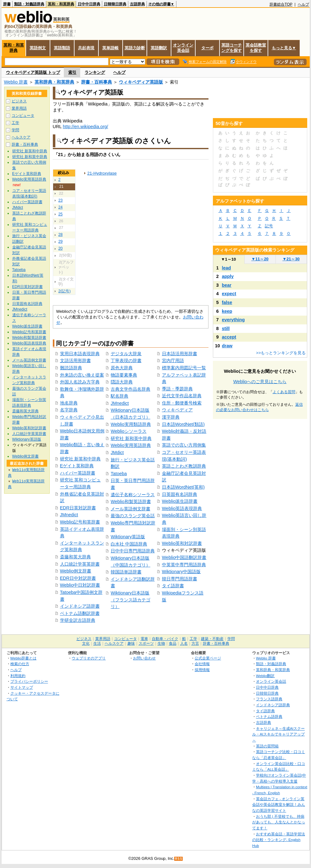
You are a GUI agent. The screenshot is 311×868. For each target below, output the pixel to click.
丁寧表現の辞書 (126, 361)
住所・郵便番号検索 (182, 403)
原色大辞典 (122, 368)
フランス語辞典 (269, 699)
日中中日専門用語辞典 (133, 551)
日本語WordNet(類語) (183, 424)
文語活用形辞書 (75, 361)
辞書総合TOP (281, 4)
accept (229, 337)
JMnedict (69, 515)
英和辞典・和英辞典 (54, 82)
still (226, 328)
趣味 (131, 643)
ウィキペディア (177, 410)
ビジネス (19, 101)
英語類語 (62, 48)
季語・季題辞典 (177, 389)
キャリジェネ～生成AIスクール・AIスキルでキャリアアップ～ (278, 734)
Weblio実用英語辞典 (131, 445)
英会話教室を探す (256, 48)
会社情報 (202, 664)
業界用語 (19, 108)
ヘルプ (303, 4)
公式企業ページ (208, 658)
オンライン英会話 (183, 48)
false (227, 302)
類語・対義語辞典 (29, 4)
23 (61, 200)
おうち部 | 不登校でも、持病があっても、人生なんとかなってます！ (279, 822)
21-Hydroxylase (102, 173)
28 (61, 235)
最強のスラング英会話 (133, 516)
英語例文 (38, 48)
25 (61, 214)
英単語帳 (110, 48)
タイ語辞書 (173, 586)
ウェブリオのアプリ (89, 658)
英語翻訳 (159, 48)
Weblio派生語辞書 (180, 501)
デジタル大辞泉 (126, 354)
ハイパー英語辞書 (78, 473)
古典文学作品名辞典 (131, 389)
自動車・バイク (165, 639)
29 (61, 241)
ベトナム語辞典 (269, 716)
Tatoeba (119, 474)
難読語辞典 (71, 368)
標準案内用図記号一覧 (184, 368)
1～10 (228, 259)
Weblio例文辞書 (76, 571)
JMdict (117, 453)
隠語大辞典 (122, 382)
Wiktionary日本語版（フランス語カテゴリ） (131, 600)
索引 (72, 72)
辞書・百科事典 (97, 82)
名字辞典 (69, 410)
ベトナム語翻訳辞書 (80, 613)
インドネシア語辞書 (80, 606)
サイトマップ (22, 687)
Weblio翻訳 (265, 676)
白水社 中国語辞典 (129, 544)
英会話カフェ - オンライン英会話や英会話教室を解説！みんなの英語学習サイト (279, 805)
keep (227, 311)
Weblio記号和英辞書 (80, 522)
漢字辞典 (171, 417)
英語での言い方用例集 (184, 445)
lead (227, 268)
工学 (15, 123)
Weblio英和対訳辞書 (182, 543)
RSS (179, 859)
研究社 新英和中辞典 (81, 459)
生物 (161, 643)
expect (229, 294)
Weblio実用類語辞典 (131, 424)
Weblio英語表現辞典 (182, 508)
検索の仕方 (20, 664)
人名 (184, 643)
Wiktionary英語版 (128, 537)
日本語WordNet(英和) (183, 487)
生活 (97, 643)
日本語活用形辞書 (180, 354)
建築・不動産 (212, 639)
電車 (144, 639)
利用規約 (18, 676)
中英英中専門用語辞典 (184, 565)
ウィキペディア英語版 (141, 82)
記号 (269, 226)
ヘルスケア (21, 137)
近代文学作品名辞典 (182, 396)
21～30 (291, 259)
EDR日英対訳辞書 (78, 508)
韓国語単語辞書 (126, 572)
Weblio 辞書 (16, 82)
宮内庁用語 (173, 361)
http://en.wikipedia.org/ (86, 127)
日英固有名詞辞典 (180, 494)
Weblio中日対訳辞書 (80, 585)
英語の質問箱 (267, 746)
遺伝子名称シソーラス (133, 495)
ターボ (207, 48)
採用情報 (202, 670)
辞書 (7, 4)
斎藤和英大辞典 (75, 557)
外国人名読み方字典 (80, 382)
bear (227, 285)
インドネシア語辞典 (273, 705)
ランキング (95, 72)
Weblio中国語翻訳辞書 (184, 557)
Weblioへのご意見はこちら (260, 382)
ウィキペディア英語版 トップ (33, 72)
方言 (195, 643)
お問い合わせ (144, 658)
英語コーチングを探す (232, 48)
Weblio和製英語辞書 (131, 502)
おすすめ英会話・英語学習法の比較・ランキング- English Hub (279, 840)
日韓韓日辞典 (115, 4)
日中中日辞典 (89, 4)
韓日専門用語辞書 (180, 579)
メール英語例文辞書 (131, 509)
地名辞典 (69, 403)
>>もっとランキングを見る (281, 353)
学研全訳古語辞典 (78, 620)
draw (227, 346)
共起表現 (86, 48)
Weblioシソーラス (129, 431)
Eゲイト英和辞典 (77, 466)
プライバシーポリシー (29, 681)
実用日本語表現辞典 (80, 354)
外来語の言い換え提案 (82, 375)
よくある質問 (284, 392)
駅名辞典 (119, 396)
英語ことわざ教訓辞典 (184, 466)
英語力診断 (135, 48)
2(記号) (65, 291)
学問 (15, 130)
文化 (86, 643)
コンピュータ (23, 116)
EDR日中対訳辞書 (78, 578)
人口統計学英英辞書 (80, 564)
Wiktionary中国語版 (181, 572)
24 (61, 207)
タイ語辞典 (265, 711)
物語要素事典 (124, 375)
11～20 (260, 259)
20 (61, 248)
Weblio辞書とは (23, 658)
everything (233, 320)
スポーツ (146, 643)
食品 (173, 643)
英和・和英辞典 (61, 4)
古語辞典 (137, 4)
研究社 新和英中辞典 (131, 438)
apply (228, 276)
